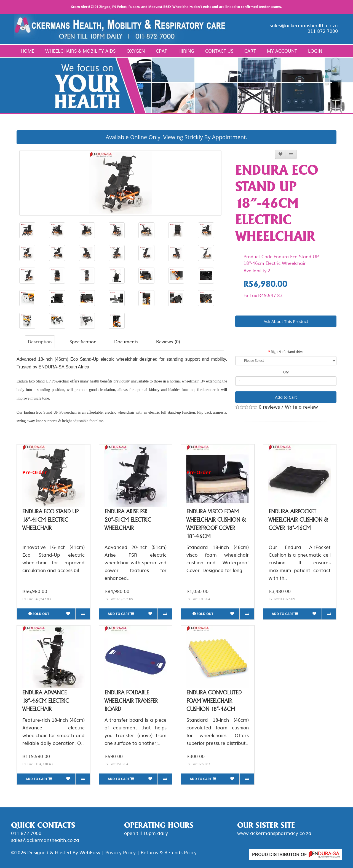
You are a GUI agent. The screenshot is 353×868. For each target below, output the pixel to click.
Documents (126, 341)
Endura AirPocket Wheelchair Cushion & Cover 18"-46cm (298, 520)
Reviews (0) (168, 341)
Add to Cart (286, 397)
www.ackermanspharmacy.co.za (274, 833)
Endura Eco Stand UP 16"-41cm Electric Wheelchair (50, 520)
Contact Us (219, 51)
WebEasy (90, 852)
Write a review (301, 407)
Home (27, 51)
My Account (282, 51)
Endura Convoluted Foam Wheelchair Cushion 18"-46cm (214, 701)
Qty (286, 372)
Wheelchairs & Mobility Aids (80, 51)
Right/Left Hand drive (287, 352)
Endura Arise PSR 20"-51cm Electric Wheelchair (128, 520)
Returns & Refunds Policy (169, 852)
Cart (250, 51)
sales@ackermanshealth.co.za (304, 25)
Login (315, 51)
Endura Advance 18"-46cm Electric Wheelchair (46, 701)
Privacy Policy (121, 852)
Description (40, 341)
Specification (83, 341)
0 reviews (269, 407)
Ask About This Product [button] (286, 321)
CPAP (162, 51)
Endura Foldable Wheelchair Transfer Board (131, 701)
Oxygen (136, 51)
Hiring (186, 51)
